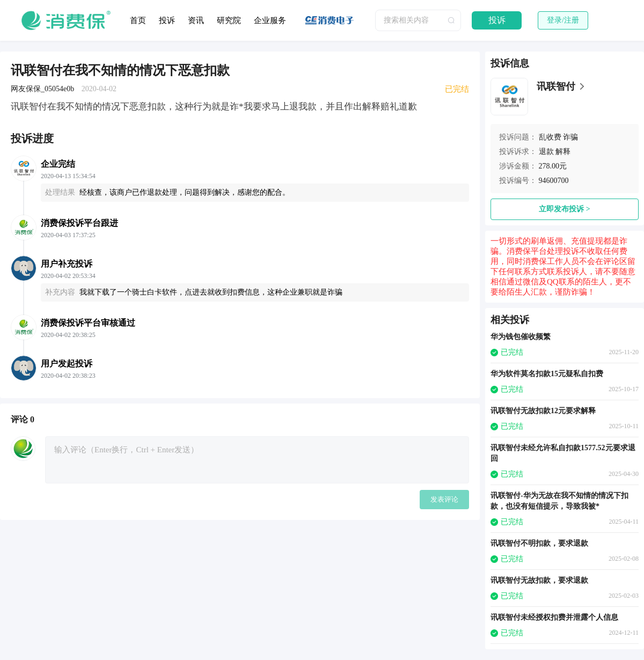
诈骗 (570, 137)
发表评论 (444, 499)
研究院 (229, 20)
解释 (563, 152)
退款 (546, 152)
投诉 (167, 20)
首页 (138, 20)
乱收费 (550, 137)
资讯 (196, 20)
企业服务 (270, 20)
